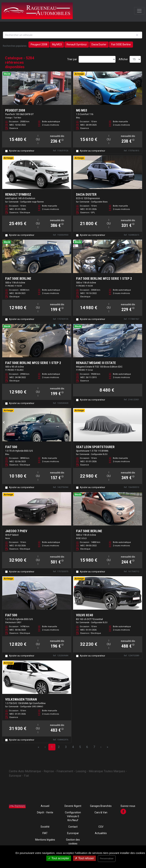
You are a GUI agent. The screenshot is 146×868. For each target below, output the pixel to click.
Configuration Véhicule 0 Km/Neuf (73, 816)
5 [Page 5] (80, 747)
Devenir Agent (73, 806)
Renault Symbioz (77, 44)
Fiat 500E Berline (121, 44)
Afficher (123, 59)
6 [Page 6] (87, 747)
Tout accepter (59, 858)
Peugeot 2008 (39, 44)
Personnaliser (107, 859)
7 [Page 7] (94, 747)
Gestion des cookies (73, 842)
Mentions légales (45, 840)
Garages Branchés (101, 806)
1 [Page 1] (52, 747)
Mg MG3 (57, 44)
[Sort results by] (97, 59)
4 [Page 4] (73, 747)
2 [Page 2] (59, 747)
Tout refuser (84, 858)
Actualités (101, 833)
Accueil (45, 806)
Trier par (72, 59)
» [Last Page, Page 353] (108, 747)
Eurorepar (73, 833)
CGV (101, 827)
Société (45, 827)
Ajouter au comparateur (22, 151)
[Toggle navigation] (139, 11)
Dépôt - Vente (45, 812)
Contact (73, 827)
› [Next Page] (101, 747)
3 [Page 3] (66, 747)
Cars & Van (101, 812)
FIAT (45, 833)
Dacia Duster (99, 44)
